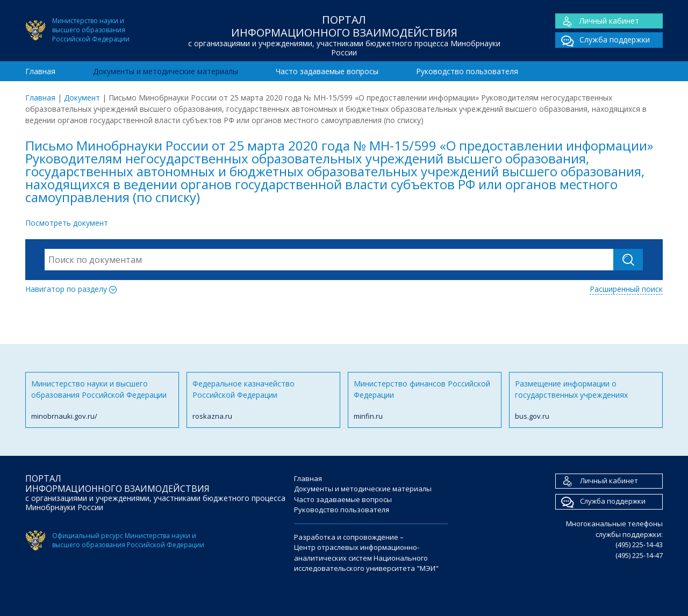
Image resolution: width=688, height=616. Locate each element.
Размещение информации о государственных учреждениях (586, 400)
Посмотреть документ (67, 223)
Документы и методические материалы (166, 71)
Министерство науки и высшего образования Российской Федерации (102, 400)
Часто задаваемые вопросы (327, 71)
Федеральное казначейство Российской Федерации (263, 400)
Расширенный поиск (626, 289)
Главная (40, 71)
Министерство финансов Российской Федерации (425, 400)
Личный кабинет (597, 21)
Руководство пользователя (467, 71)
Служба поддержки (603, 40)
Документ (82, 98)
